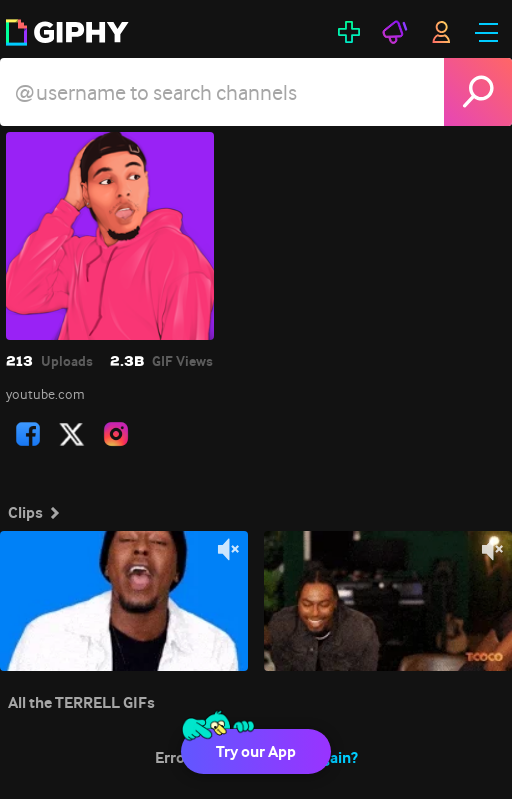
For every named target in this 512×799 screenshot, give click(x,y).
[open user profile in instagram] (116, 434)
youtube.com (45, 394)
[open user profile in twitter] (72, 434)
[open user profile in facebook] (28, 434)
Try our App (256, 751)
